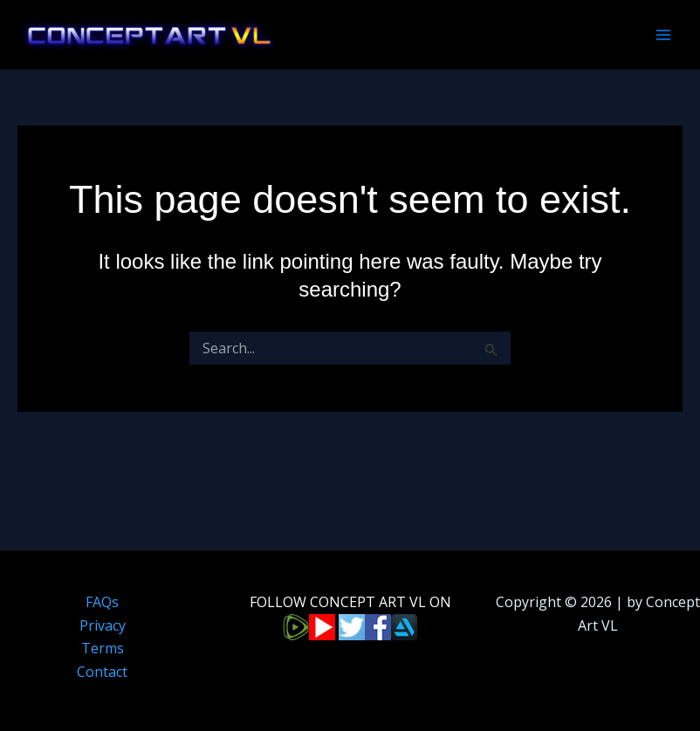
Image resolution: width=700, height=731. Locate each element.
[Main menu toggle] (663, 35)
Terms (103, 648)
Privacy (103, 625)
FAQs (102, 602)
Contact (102, 672)
